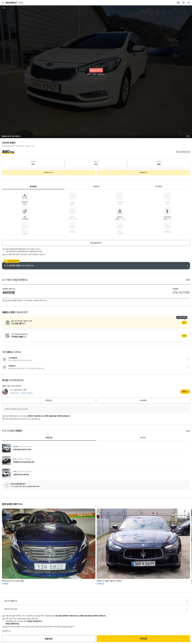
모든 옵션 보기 (96, 243)
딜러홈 (184, 392)
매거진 (143, 438)
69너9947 (15, 3)
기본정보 (96, 187)
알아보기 (96, 322)
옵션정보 (33, 187)
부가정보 (159, 187)
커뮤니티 (49, 438)
